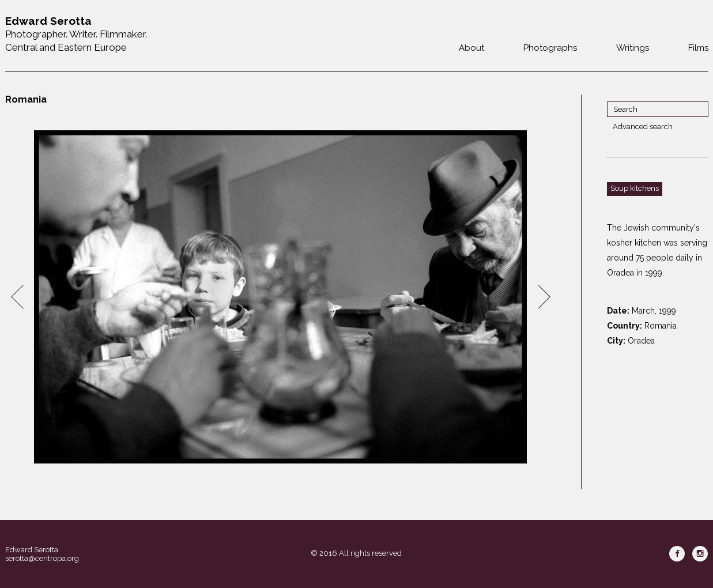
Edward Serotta (32, 550)
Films (698, 48)
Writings (633, 48)
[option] (281, 297)
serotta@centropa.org (42, 558)
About (471, 48)
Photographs (550, 48)
